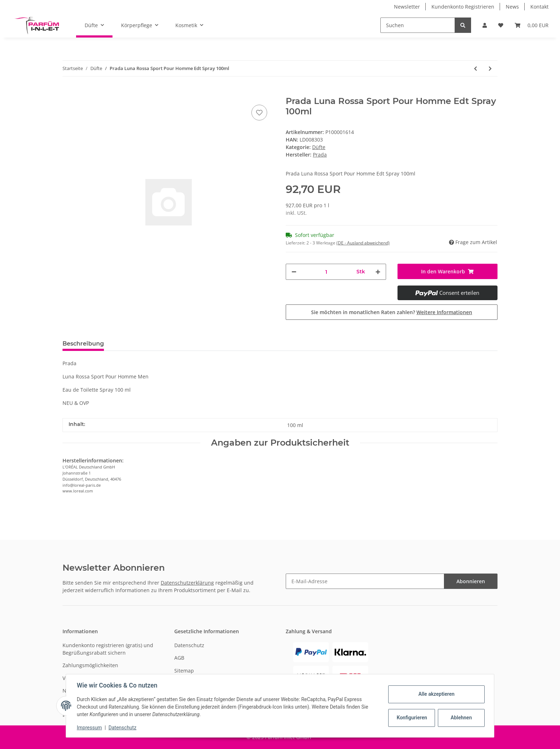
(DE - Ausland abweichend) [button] (363, 243)
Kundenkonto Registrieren (463, 7)
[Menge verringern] (294, 272)
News (512, 7)
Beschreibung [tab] (83, 344)
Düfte (319, 147)
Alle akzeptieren (436, 694)
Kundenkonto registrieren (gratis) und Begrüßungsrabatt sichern (108, 649)
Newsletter (407, 7)
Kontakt (539, 7)
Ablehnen (461, 718)
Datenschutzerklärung (187, 583)
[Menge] (326, 272)
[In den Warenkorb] (68, 92)
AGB (179, 658)
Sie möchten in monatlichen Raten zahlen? (392, 312)
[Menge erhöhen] (378, 272)
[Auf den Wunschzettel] (259, 113)
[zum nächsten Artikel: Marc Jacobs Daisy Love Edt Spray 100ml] (490, 68)
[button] (485, 25)
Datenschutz (189, 645)
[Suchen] (418, 25)
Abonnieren (471, 581)
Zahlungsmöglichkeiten (90, 665)
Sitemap (184, 671)
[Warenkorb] (532, 25)
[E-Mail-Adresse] (365, 581)
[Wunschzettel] (501, 25)
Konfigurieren (412, 718)
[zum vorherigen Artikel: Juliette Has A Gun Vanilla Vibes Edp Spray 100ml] (476, 68)
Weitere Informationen (444, 312)
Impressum (90, 728)
